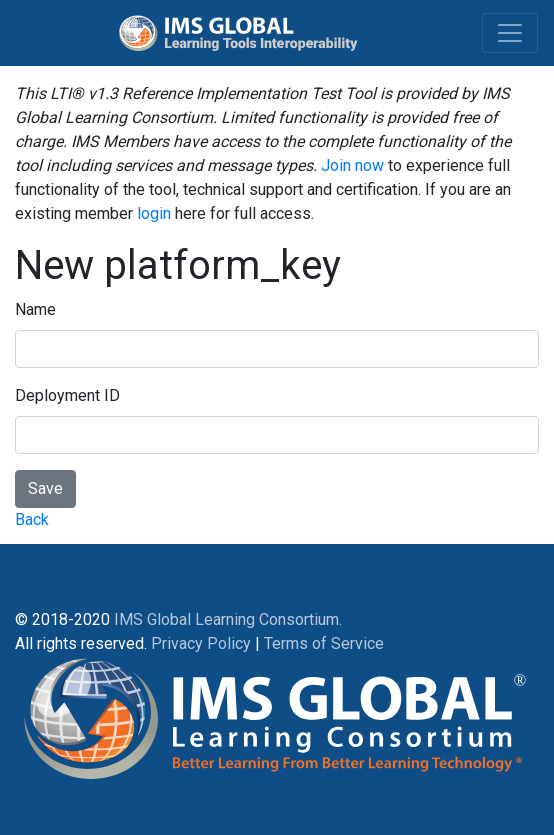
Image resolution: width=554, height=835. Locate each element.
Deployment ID (67, 395)
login (154, 213)
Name (35, 309)
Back (32, 519)
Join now (352, 165)
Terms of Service (324, 643)
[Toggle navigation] (510, 33)
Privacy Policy (201, 643)
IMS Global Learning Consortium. (228, 619)
